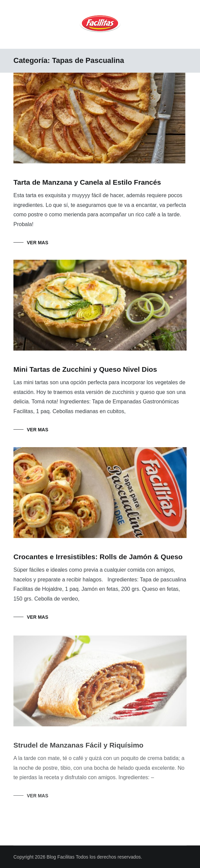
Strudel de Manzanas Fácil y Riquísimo (78, 747)
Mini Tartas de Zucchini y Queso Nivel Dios (85, 369)
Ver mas (38, 243)
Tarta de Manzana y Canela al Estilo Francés (87, 182)
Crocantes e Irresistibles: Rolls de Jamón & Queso (98, 557)
